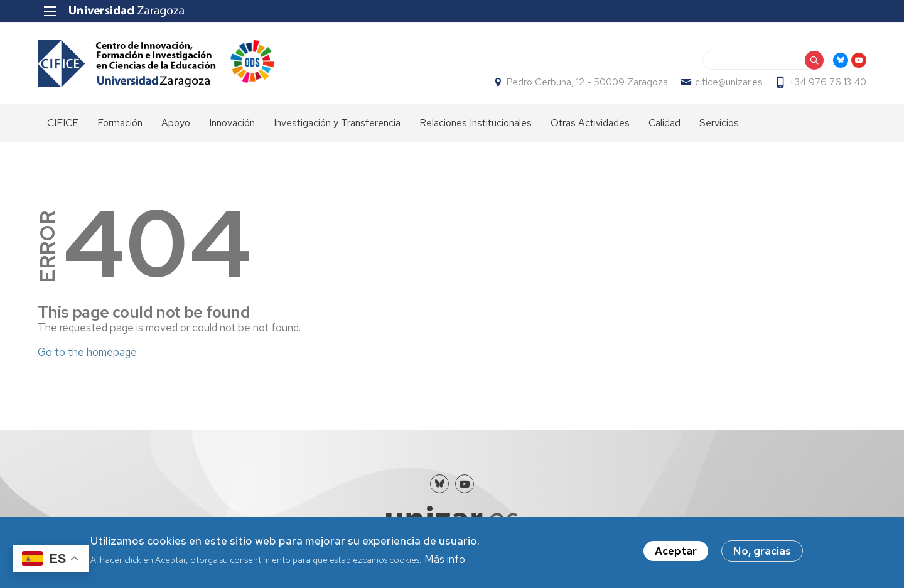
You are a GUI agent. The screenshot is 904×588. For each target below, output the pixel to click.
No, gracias (762, 552)
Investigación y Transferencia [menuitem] (337, 123)
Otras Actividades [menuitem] (590, 123)
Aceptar (676, 552)
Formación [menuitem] (120, 123)
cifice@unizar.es (729, 82)
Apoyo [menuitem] (176, 123)
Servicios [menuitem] (719, 123)
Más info (445, 560)
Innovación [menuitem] (232, 123)
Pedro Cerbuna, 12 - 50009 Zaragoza (587, 82)
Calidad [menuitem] (665, 123)
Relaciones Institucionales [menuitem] (476, 123)
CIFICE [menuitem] (63, 123)
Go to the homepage (87, 352)
